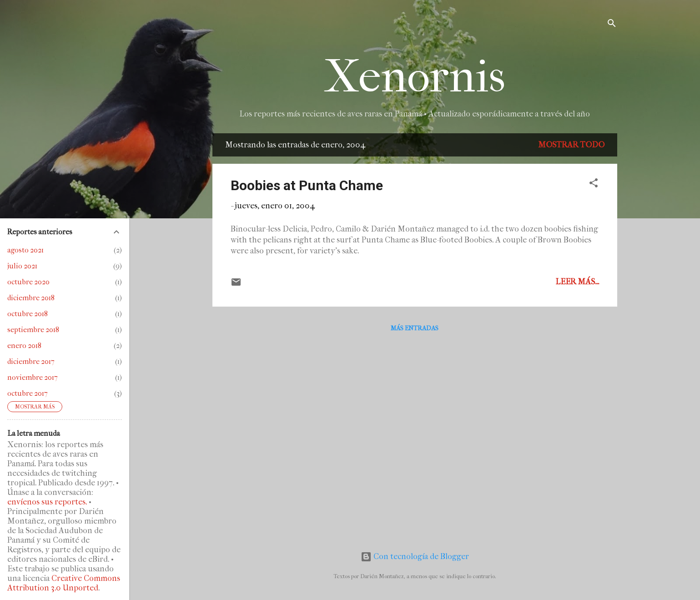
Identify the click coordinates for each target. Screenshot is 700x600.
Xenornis (415, 77)
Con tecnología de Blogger (415, 557)
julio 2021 (22, 266)
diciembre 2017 (31, 361)
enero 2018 (24, 345)
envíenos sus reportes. (47, 502)
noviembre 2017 (33, 377)
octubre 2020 (28, 282)
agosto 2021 (25, 250)
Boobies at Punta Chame (307, 185)
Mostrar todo (571, 145)
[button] (594, 184)
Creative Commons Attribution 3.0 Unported (64, 583)
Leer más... (577, 282)
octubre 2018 (28, 314)
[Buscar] (612, 25)
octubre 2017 (28, 393)
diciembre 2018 (31, 298)
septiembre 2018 (33, 330)
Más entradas (415, 328)
